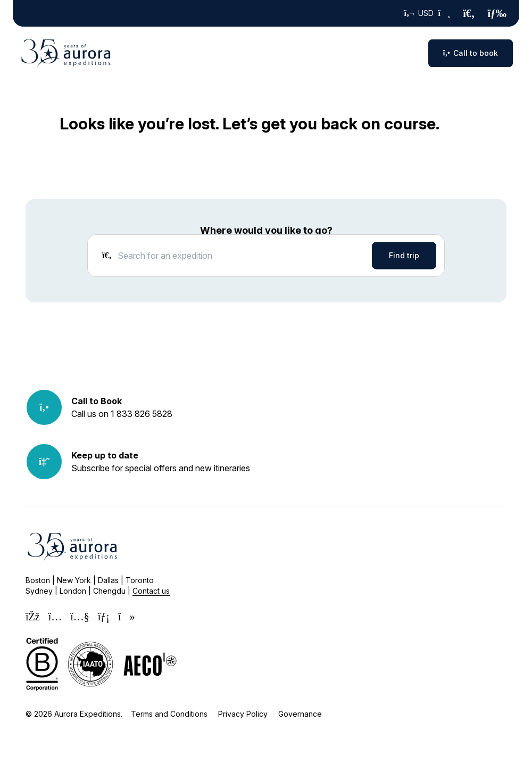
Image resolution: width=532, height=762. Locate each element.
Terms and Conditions (169, 714)
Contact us (151, 591)
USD (427, 13)
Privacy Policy (243, 714)
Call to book (471, 53)
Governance (300, 714)
